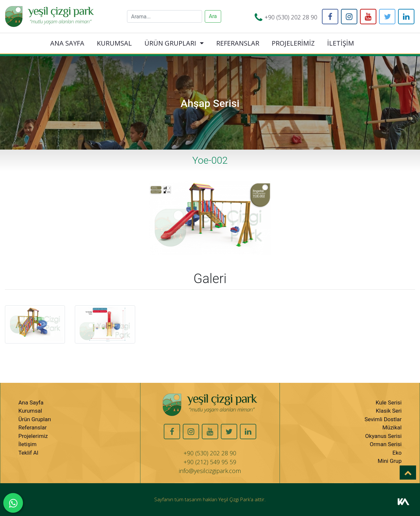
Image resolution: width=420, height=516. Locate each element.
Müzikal (392, 427)
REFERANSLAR (238, 43)
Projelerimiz (33, 436)
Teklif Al (28, 453)
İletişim (27, 444)
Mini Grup (390, 461)
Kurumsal (30, 411)
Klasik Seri (389, 411)
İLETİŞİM (341, 43)
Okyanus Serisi (383, 436)
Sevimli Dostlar (383, 419)
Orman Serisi (386, 444)
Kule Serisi (389, 402)
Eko (397, 453)
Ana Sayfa (31, 402)
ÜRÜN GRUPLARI (170, 43)
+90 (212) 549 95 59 (210, 462)
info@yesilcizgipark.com (210, 471)
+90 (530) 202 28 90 (291, 17)
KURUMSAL (114, 43)
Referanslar (32, 427)
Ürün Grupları (35, 419)
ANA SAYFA (67, 43)
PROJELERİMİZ (293, 43)
